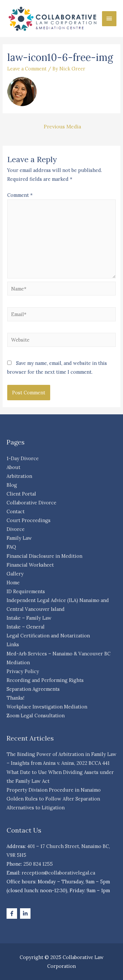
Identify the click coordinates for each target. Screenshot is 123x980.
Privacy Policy (23, 671)
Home (13, 583)
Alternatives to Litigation (36, 808)
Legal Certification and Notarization (48, 636)
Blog (12, 485)
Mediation (18, 662)
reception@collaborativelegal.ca (58, 873)
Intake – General (26, 627)
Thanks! (15, 698)
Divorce (16, 529)
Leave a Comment (27, 69)
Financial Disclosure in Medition (44, 556)
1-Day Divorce (23, 458)
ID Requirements (26, 591)
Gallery (15, 574)
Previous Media (62, 126)
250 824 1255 (38, 864)
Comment (20, 195)
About (13, 467)
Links (13, 644)
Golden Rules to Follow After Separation (53, 799)
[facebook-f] (13, 914)
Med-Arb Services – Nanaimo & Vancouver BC (59, 654)
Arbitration (19, 476)
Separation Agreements (33, 689)
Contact (16, 511)
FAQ (11, 547)
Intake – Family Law (29, 618)
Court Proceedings (29, 520)
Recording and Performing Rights (45, 680)
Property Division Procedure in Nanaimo (54, 790)
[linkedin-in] (26, 914)
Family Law (19, 538)
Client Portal (21, 494)
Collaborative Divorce (31, 503)
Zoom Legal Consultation (36, 716)
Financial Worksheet (30, 565)
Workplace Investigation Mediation (47, 707)
